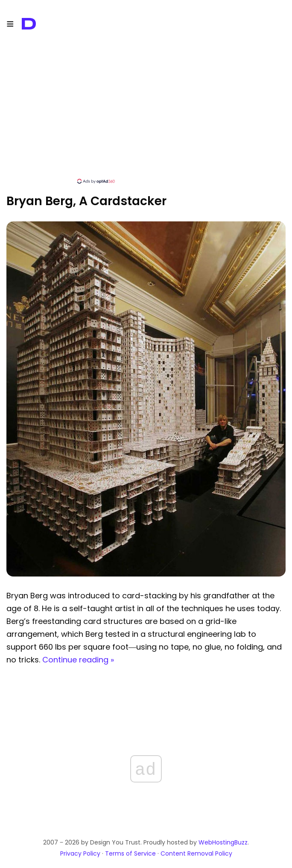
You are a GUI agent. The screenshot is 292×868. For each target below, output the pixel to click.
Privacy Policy (80, 853)
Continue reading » (78, 660)
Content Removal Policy (196, 853)
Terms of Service (130, 853)
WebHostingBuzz (223, 842)
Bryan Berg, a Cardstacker (86, 201)
